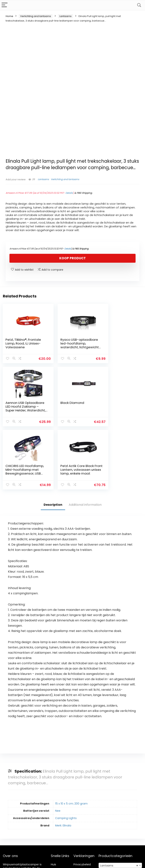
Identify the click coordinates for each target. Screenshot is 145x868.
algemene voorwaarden (82, 807)
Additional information (85, 440)
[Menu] (5, 5)
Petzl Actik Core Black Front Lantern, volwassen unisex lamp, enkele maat (118, 408)
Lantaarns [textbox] (119, 801)
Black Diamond (18, 402)
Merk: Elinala (63, 761)
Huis (53, 800)
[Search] (139, 5)
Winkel (55, 806)
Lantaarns (66, 16)
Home (9, 16)
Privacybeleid (82, 800)
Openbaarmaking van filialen (85, 816)
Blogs (54, 811)
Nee (58, 747)
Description (53, 440)
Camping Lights (66, 754)
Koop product (72, 258)
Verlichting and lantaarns (36, 16)
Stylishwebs (37, 862)
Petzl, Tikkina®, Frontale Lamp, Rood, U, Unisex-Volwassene (23, 343)
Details (69, 193)
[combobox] (120, 801)
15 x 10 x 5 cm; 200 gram (71, 739)
